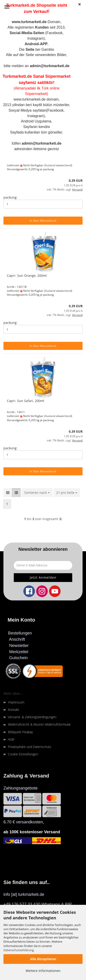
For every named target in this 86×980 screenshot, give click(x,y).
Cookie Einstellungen (23, 754)
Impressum (16, 702)
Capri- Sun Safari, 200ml (26, 401)
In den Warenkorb (43, 221)
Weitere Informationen (43, 971)
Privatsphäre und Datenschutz (30, 747)
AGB (11, 739)
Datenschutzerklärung (19, 950)
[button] (8, 493)
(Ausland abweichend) (58, 165)
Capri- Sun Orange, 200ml (27, 276)
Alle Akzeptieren (43, 959)
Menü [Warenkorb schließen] (7, 7)
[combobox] (37, 493)
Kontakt (14, 710)
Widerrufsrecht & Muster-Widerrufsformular (39, 724)
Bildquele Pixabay (20, 732)
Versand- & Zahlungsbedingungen (32, 717)
